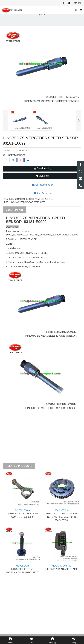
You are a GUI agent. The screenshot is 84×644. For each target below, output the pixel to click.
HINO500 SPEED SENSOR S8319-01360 (27, 202)
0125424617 (58, 235)
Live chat (42, 176)
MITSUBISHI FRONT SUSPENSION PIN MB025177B (22, 569)
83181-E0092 (35, 222)
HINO (11, 218)
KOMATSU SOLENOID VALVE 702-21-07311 (34, 199)
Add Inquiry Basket (42, 185)
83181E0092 (19, 235)
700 (18, 218)
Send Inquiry (42, 168)
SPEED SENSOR (17, 155)
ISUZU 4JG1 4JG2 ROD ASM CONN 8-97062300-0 (22, 514)
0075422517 (32, 235)
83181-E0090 (71, 235)
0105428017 (45, 235)
